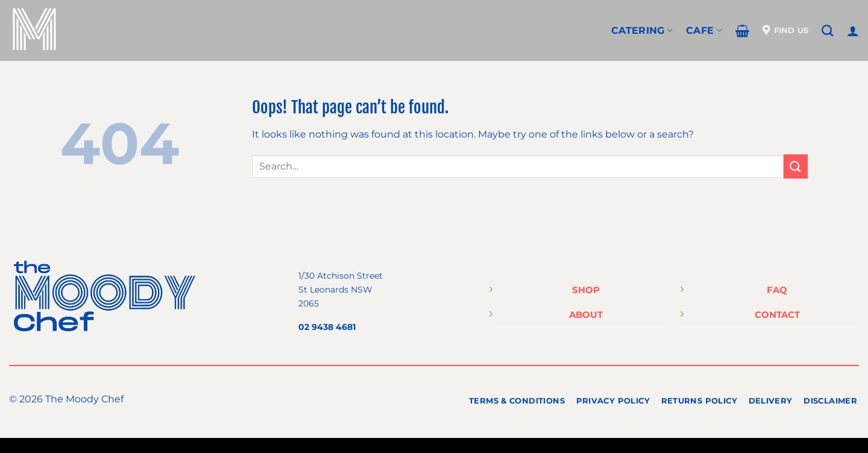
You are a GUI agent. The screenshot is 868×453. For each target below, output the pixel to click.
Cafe (704, 30)
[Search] (827, 30)
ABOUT (586, 315)
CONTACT (777, 315)
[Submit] (796, 166)
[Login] (853, 31)
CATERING (642, 30)
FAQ (777, 290)
